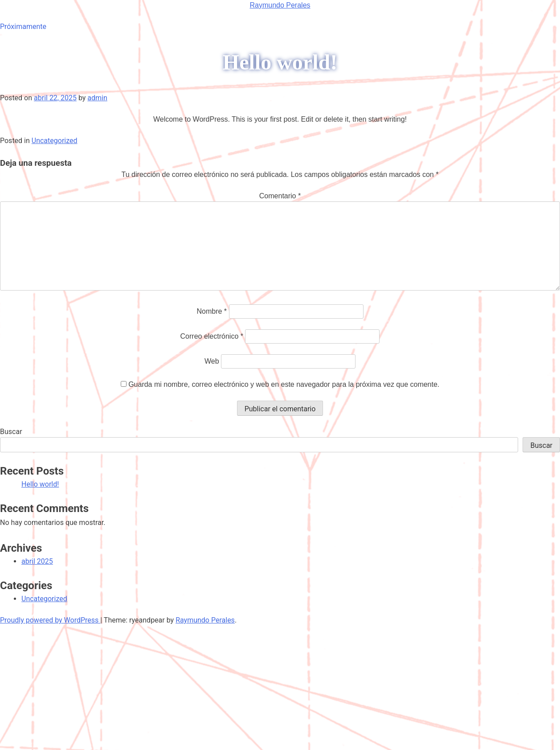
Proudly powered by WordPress (50, 620)
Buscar (11, 432)
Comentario (280, 196)
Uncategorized (55, 141)
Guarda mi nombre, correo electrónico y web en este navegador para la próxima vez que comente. (284, 384)
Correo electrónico (212, 336)
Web (212, 361)
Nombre (212, 311)
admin (97, 98)
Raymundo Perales (280, 5)
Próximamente (23, 27)
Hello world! (40, 484)
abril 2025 (37, 561)
